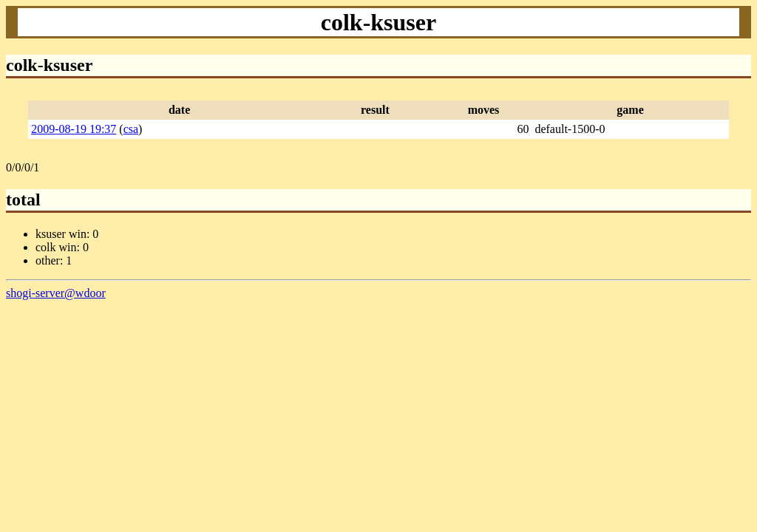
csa (131, 129)
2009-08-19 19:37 (74, 129)
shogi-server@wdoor (56, 293)
